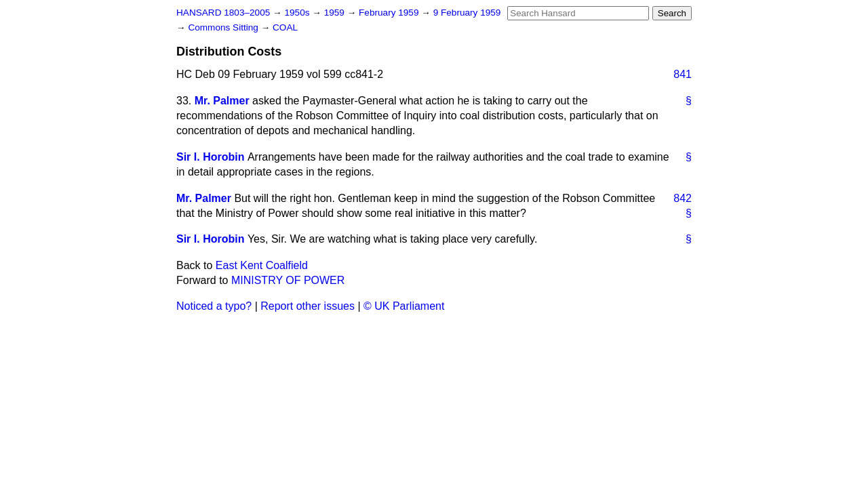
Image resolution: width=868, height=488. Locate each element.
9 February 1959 (467, 13)
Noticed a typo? (214, 306)
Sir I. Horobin (210, 157)
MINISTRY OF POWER (288, 280)
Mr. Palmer (222, 101)
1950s (298, 13)
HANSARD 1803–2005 (223, 13)
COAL (285, 27)
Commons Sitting (224, 27)
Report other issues (308, 306)
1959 (336, 13)
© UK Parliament (404, 306)
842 (683, 198)
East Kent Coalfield (262, 265)
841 (683, 74)
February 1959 (390, 13)
